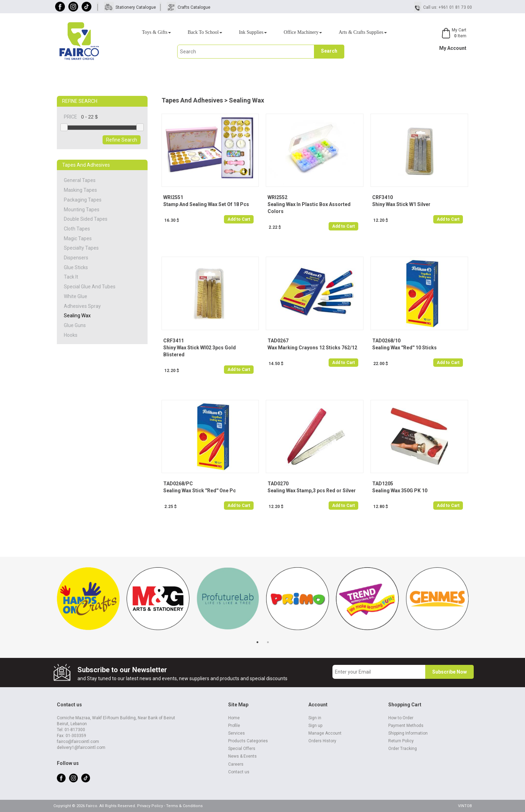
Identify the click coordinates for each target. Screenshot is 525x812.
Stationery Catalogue (136, 7)
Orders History (322, 741)
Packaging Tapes (83, 200)
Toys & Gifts (156, 32)
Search (329, 51)
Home (234, 718)
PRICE (73, 117)
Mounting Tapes (82, 210)
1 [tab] (257, 642)
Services (237, 733)
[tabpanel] (88, 602)
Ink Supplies (253, 32)
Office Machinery (303, 32)
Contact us (239, 772)
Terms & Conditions (184, 806)
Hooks (71, 335)
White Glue (76, 296)
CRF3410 (382, 197)
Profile (234, 726)
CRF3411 (174, 341)
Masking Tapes (80, 190)
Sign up (315, 726)
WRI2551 (173, 197)
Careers (236, 764)
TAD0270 (278, 484)
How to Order (401, 718)
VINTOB (465, 806)
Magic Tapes (78, 238)
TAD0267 (278, 341)
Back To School (205, 32)
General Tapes (80, 180)
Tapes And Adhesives (192, 100)
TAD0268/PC (178, 484)
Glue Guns (75, 325)
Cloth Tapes (77, 229)
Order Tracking (403, 749)
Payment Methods (406, 726)
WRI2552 (277, 197)
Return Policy (401, 741)
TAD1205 (383, 484)
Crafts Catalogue (194, 7)
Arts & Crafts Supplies (363, 32)
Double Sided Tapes (86, 219)
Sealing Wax (77, 316)
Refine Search (122, 140)
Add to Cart (239, 219)
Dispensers (76, 258)
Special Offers (242, 749)
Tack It (71, 277)
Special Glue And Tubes (90, 287)
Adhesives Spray (82, 306)
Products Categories (248, 741)
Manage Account (325, 733)
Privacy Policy (150, 806)
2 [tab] (268, 642)
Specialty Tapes (81, 248)
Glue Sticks (76, 267)
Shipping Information (408, 733)
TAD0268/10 (386, 341)
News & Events (242, 756)
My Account (453, 48)
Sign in (315, 718)
